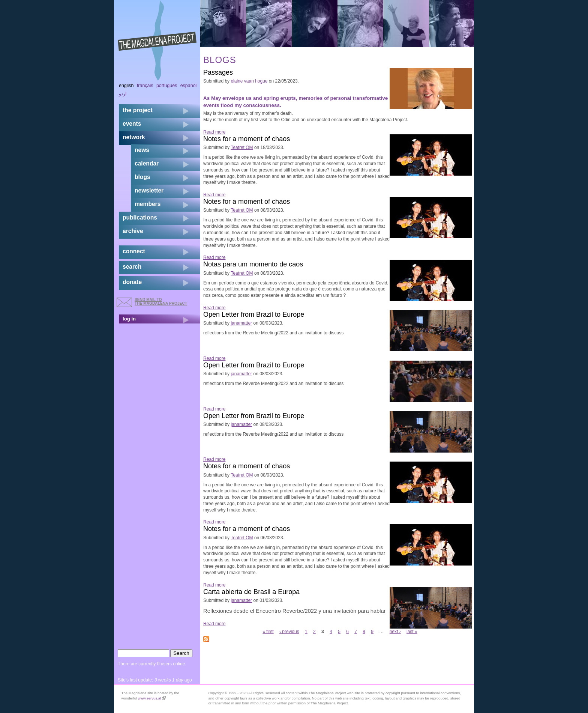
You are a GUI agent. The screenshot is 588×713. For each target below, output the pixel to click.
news (142, 150)
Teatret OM (242, 147)
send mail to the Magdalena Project (161, 302)
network (134, 137)
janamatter (241, 323)
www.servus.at (152, 698)
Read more (214, 132)
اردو (123, 94)
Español (189, 86)
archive (133, 231)
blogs (142, 177)
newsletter (149, 190)
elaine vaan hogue (249, 81)
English (126, 86)
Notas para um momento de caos (253, 264)
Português (167, 86)
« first (268, 632)
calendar (147, 163)
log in (129, 319)
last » (412, 632)
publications (140, 217)
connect (134, 251)
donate (132, 282)
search (132, 267)
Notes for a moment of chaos (247, 139)
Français (145, 86)
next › (395, 632)
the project (138, 110)
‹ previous (289, 632)
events (132, 124)
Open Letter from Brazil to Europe (254, 314)
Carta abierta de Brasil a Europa (251, 592)
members (148, 204)
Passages (218, 72)
